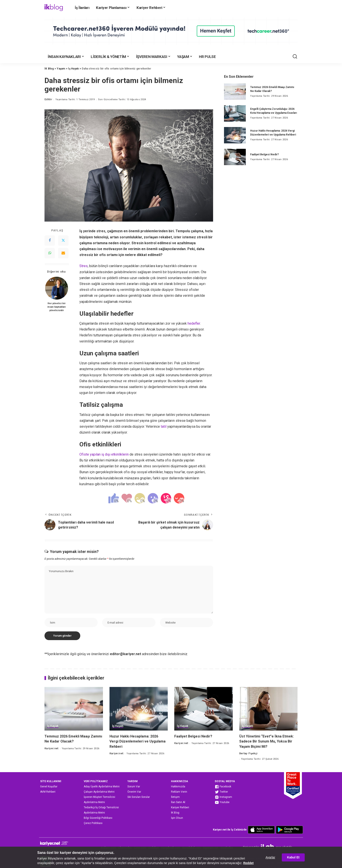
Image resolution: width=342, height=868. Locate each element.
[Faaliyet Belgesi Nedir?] (235, 157)
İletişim (175, 797)
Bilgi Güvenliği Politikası (98, 818)
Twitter (221, 792)
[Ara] (295, 57)
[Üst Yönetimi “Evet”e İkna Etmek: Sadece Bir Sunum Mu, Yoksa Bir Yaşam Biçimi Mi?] (268, 709)
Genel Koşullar (49, 787)
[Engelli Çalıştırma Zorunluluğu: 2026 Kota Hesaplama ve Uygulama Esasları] (235, 113)
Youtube (222, 802)
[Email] (63, 253)
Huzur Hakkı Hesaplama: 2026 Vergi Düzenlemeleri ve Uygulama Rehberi (138, 741)
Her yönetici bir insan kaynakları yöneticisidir (56, 307)
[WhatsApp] (50, 253)
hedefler (194, 323)
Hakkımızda (178, 787)
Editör (48, 99)
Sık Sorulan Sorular (139, 797)
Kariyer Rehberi (180, 807)
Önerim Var (134, 792)
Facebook (223, 787)
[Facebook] (50, 241)
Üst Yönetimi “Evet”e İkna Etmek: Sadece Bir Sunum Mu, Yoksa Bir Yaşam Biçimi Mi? (267, 741)
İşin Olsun (177, 818)
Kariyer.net (51, 748)
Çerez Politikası (93, 823)
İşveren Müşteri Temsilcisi (99, 797)
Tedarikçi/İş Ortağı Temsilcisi (101, 807)
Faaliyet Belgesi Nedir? (264, 154)
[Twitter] (63, 241)
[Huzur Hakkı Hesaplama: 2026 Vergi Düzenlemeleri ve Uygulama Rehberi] (235, 135)
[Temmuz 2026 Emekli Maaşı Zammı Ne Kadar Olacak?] (235, 92)
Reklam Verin (179, 792)
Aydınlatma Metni (94, 802)
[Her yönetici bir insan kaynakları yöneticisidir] (57, 288)
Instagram (223, 797)
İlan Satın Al (178, 802)
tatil (164, 426)
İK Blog (175, 813)
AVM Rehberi (48, 792)
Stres (84, 266)
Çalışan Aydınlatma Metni (99, 792)
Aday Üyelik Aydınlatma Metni (102, 787)
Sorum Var (134, 787)
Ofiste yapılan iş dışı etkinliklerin (104, 454)
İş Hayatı (53, 726)
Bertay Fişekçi (248, 754)
